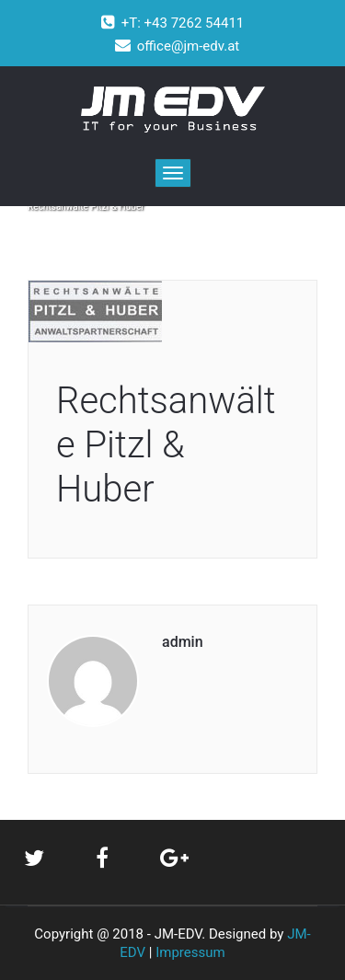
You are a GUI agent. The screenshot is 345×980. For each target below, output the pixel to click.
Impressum (190, 952)
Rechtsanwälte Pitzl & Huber (166, 445)
